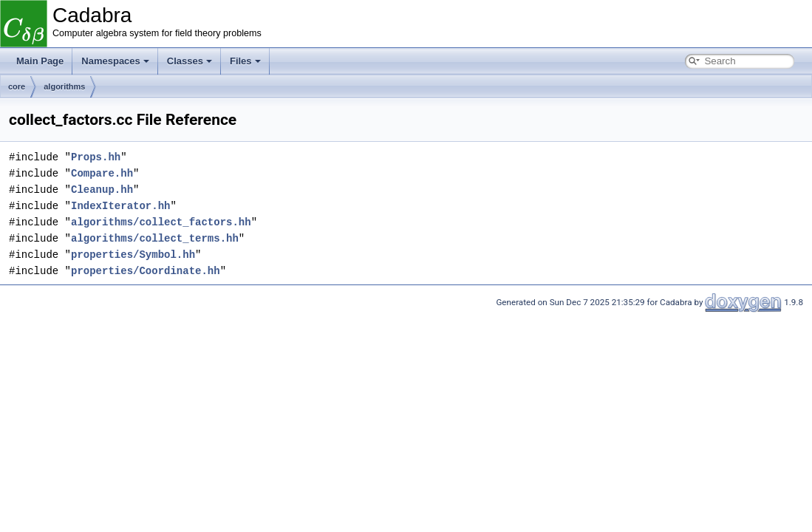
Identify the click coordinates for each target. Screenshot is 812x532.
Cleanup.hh (102, 190)
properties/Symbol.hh (133, 255)
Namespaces (115, 61)
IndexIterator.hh (120, 206)
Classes (190, 61)
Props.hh (96, 157)
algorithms (64, 86)
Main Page (40, 61)
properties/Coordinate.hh (146, 271)
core (17, 86)
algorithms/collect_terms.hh (155, 238)
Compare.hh (102, 173)
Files (245, 61)
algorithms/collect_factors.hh (161, 222)
